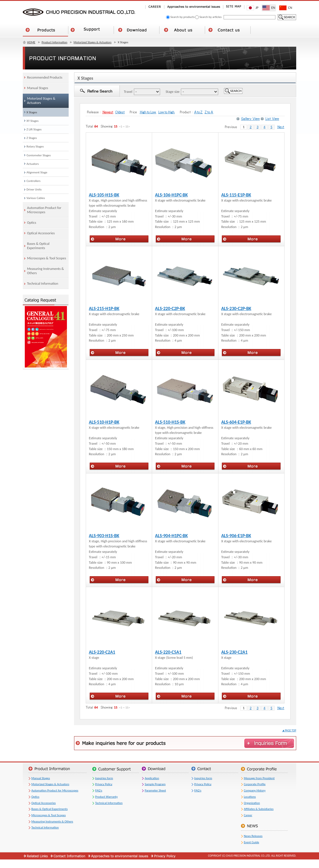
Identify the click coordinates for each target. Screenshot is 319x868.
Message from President (259, 778)
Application (152, 778)
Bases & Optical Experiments (49, 809)
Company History (255, 790)
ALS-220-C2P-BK (170, 308)
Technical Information (45, 827)
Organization (252, 803)
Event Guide (251, 842)
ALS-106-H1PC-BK (171, 195)
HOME (31, 42)
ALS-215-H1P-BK (104, 308)
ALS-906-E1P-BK (236, 536)
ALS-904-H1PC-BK (171, 536)
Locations (250, 797)
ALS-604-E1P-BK (236, 422)
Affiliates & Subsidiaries (259, 809)
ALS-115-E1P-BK (236, 195)
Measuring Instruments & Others (52, 821)
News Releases (253, 836)
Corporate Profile (255, 784)
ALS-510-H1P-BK (104, 422)
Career (248, 815)
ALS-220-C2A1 (102, 652)
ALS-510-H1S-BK (170, 422)
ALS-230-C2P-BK (236, 308)
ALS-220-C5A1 (168, 652)
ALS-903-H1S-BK (104, 536)
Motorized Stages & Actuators (92, 42)
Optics (35, 797)
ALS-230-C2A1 (234, 652)
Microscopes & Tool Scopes (49, 815)
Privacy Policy (104, 784)
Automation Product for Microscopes (55, 790)
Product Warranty (106, 797)
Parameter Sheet (155, 790)
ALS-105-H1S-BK (104, 195)
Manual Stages (41, 778)
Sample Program (155, 784)
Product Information (54, 42)
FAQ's (99, 790)
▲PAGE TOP (289, 730)
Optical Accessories (44, 803)
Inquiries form (104, 778)
